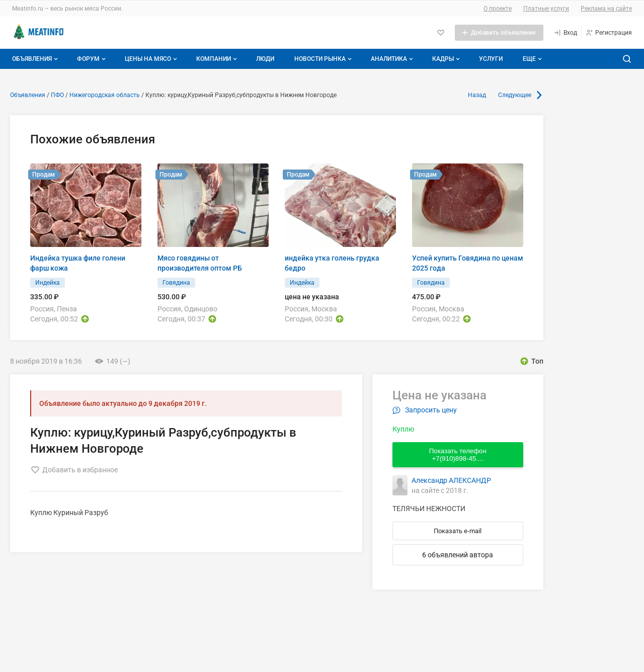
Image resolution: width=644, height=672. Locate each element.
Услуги (491, 59)
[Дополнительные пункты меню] (532, 59)
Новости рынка (324, 59)
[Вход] (565, 33)
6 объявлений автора (458, 555)
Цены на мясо (152, 59)
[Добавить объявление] (499, 33)
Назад (477, 95)
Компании (218, 59)
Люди (265, 59)
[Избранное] (441, 33)
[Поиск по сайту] (627, 59)
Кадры (447, 59)
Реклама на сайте (606, 9)
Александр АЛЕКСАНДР (451, 480)
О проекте (498, 9)
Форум (92, 59)
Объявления (36, 59)
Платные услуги (546, 9)
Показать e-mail (458, 531)
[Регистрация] (609, 33)
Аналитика (393, 59)
